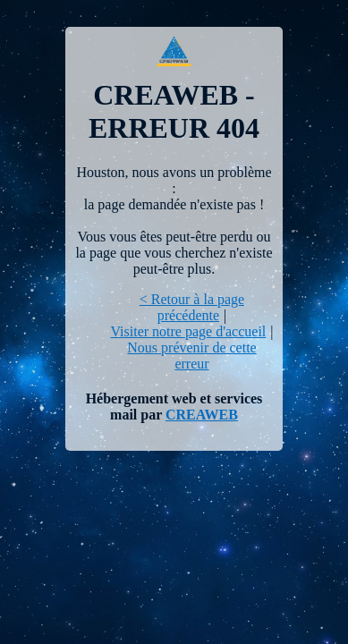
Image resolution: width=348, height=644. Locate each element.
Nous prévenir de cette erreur (191, 356)
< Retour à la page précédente (192, 307)
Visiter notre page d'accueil (188, 331)
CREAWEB (202, 415)
